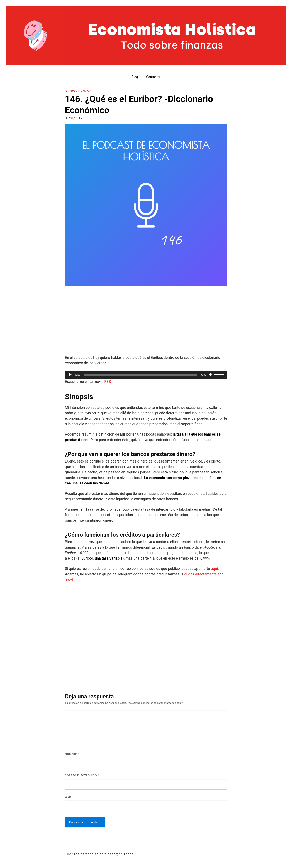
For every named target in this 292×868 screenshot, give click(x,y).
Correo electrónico (82, 775)
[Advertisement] (146, 321)
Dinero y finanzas (78, 91)
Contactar (153, 77)
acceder (94, 424)
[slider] (140, 375)
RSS (107, 381)
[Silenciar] (210, 375)
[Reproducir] (70, 375)
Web (68, 797)
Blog (135, 77)
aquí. (215, 569)
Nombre (72, 754)
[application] (146, 375)
